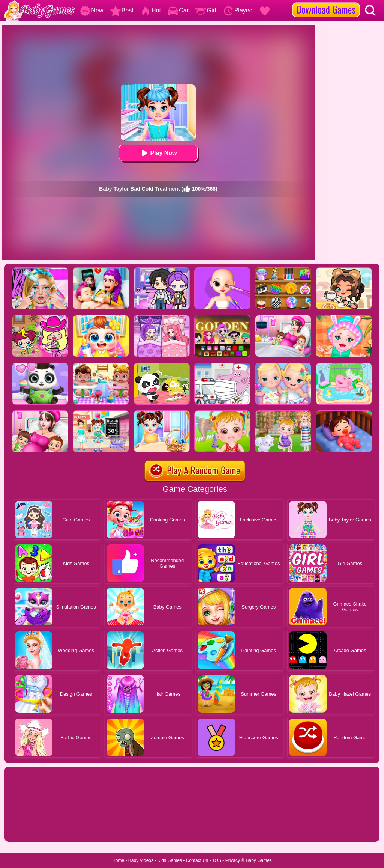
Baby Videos (141, 860)
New (91, 10)
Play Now (158, 153)
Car (178, 10)
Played (238, 10)
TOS (217, 860)
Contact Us (197, 860)
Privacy (233, 860)
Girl (206, 10)
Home (118, 860)
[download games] (326, 3)
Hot (151, 10)
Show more (30, 827)
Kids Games (170, 860)
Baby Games (259, 860)
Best (122, 10)
